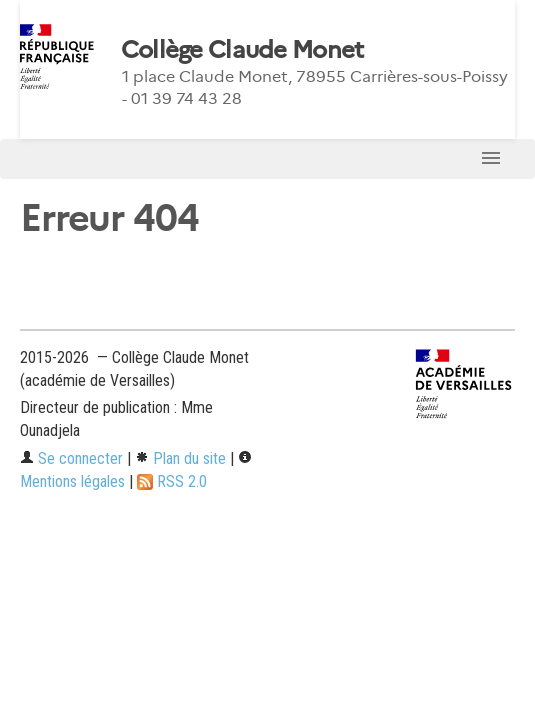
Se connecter (71, 458)
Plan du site (180, 458)
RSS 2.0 (172, 481)
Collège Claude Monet (242, 50)
